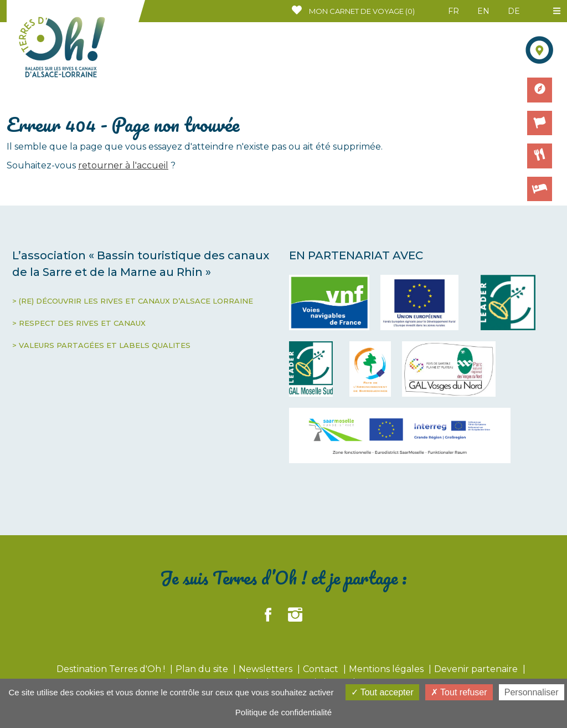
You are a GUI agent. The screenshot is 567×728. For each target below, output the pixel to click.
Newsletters (267, 669)
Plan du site (203, 669)
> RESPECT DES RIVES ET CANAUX (79, 323)
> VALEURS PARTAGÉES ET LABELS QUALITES (101, 345)
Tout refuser (459, 692)
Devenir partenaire (477, 669)
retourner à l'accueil (123, 165)
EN (483, 11)
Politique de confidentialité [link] (283, 712)
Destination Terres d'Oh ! (112, 669)
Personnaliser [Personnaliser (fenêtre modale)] (532, 692)
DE (514, 11)
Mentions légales (387, 669)
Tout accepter (382, 692)
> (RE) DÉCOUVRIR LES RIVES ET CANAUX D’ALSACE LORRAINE (133, 301)
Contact (322, 669)
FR (453, 11)
